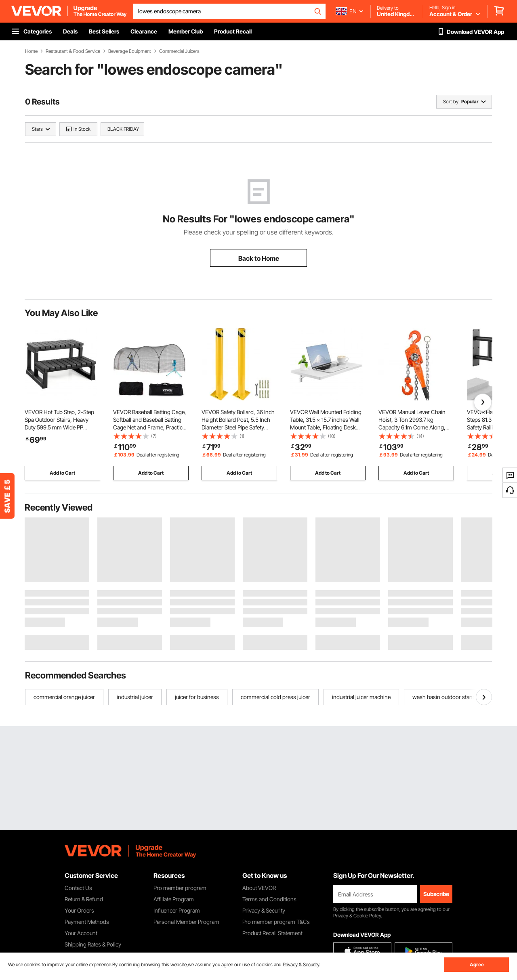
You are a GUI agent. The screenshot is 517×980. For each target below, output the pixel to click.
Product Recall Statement (272, 933)
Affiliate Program (174, 899)
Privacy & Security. (302, 964)
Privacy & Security (264, 910)
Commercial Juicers (179, 51)
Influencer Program (177, 910)
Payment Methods (87, 922)
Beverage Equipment (130, 51)
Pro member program (180, 888)
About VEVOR (259, 888)
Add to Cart (62, 473)
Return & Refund (84, 899)
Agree (477, 964)
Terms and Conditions (269, 899)
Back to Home (259, 258)
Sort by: (451, 102)
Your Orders (79, 910)
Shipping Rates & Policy (93, 944)
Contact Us (78, 888)
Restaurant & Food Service (73, 51)
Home (31, 51)
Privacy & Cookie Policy (357, 916)
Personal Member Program (186, 922)
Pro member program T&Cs (276, 922)
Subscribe (436, 894)
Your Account (81, 933)
